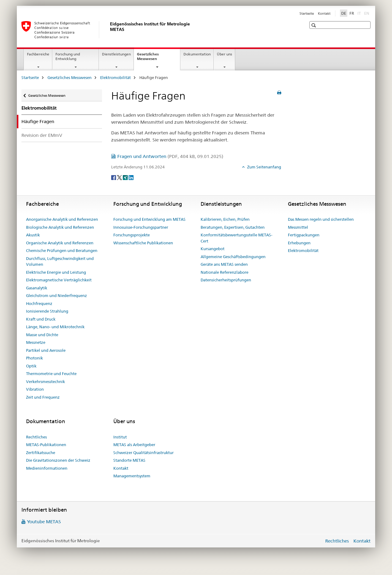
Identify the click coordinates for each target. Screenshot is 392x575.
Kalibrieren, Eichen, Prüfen (225, 219)
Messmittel (298, 227)
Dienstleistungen (116, 54)
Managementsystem (132, 476)
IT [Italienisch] (360, 13)
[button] (314, 25)
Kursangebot (213, 249)
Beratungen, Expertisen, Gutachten (233, 227)
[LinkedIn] (131, 177)
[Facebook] (114, 177)
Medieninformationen (47, 468)
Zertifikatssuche (41, 453)
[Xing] (126, 177)
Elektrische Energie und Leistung (56, 272)
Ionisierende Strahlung (47, 311)
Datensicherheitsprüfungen (226, 280)
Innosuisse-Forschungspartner (141, 227)
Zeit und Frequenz (43, 397)
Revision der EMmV (42, 135)
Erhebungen (299, 243)
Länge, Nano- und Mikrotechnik (55, 327)
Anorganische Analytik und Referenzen (62, 219)
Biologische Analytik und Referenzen (60, 227)
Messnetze (36, 342)
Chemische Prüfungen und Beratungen (62, 250)
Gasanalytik (37, 288)
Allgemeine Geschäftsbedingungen (233, 257)
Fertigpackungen (304, 235)
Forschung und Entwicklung (68, 56)
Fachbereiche (38, 54)
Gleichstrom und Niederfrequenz (57, 295)
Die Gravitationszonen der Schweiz (58, 460)
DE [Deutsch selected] (344, 13)
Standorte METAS (129, 460)
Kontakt (324, 13)
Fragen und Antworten (170, 156)
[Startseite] (109, 30)
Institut (120, 437)
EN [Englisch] (367, 13)
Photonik (34, 358)
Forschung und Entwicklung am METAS (149, 219)
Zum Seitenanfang (264, 167)
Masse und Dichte (42, 335)
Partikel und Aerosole (46, 350)
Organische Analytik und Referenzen (60, 243)
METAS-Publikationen (46, 445)
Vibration (35, 389)
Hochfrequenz (39, 303)
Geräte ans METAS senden (224, 264)
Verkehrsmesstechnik (45, 381)
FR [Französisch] (352, 13)
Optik (31, 366)
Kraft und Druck (41, 319)
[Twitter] (120, 177)
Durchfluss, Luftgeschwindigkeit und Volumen (60, 261)
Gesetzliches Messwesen (154, 58)
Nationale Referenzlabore (224, 272)
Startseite (307, 13)
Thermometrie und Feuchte (51, 374)
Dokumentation (197, 54)
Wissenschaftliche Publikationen (143, 243)
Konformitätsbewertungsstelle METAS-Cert (236, 238)
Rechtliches (36, 437)
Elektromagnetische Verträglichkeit (59, 280)
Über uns (224, 54)
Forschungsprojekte (132, 235)
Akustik (33, 235)
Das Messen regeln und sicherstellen (321, 219)
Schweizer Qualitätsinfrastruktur (143, 453)
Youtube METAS (44, 522)
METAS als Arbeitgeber (134, 445)
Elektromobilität (115, 77)
